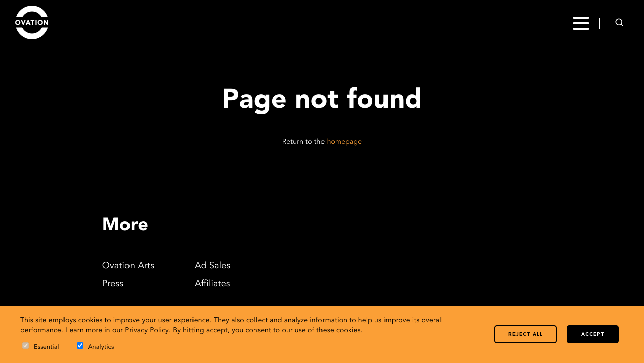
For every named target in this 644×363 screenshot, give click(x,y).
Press (113, 284)
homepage (345, 142)
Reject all (526, 335)
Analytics (95, 347)
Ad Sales (212, 266)
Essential (41, 347)
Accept (593, 335)
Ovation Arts (128, 266)
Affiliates (212, 284)
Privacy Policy (147, 331)
